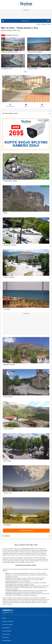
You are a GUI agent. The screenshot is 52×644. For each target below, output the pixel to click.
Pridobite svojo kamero (8, 621)
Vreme (26, 105)
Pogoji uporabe (6, 634)
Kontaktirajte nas (6, 628)
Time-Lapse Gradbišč (7, 625)
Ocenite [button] (42, 105)
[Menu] (48, 21)
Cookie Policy (5, 637)
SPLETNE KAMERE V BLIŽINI (26, 113)
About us (4, 618)
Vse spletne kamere (26, 531)
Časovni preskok (10, 105)
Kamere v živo (26, 21)
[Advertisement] (26, 14)
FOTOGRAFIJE (26, 536)
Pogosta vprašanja (7, 631)
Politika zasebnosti (7, 641)
